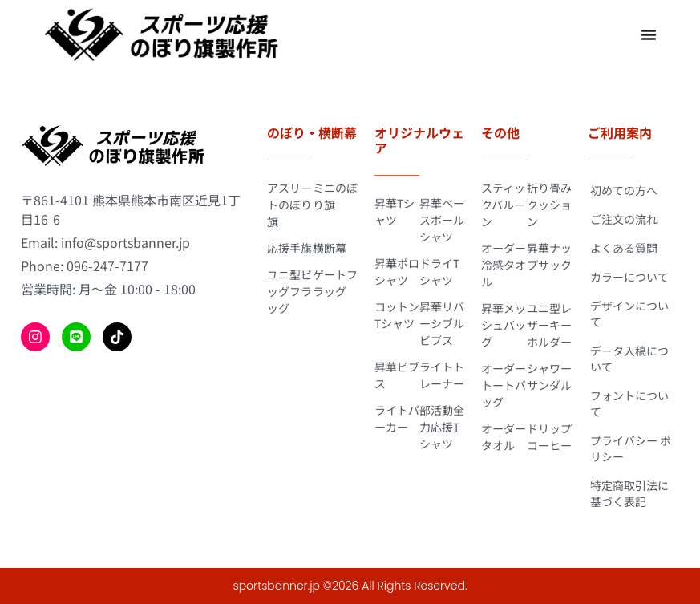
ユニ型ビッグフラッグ (289, 291)
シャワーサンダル (549, 377)
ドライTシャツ (439, 272)
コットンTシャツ (397, 315)
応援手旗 (289, 248)
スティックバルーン (503, 205)
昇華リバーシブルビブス (442, 323)
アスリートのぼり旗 (289, 205)
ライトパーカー (397, 418)
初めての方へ (624, 190)
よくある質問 (624, 248)
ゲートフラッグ (335, 283)
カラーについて (629, 277)
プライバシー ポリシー (631, 448)
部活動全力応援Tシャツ (442, 427)
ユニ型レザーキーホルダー (549, 325)
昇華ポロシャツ (397, 272)
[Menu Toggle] (649, 34)
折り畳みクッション (549, 205)
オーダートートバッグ (504, 385)
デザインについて (629, 314)
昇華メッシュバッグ (504, 325)
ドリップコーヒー (549, 437)
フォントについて (629, 403)
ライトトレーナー (442, 375)
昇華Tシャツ (395, 211)
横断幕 (330, 248)
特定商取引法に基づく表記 (629, 493)
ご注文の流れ (624, 219)
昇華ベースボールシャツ (442, 220)
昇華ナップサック (549, 256)
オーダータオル (504, 437)
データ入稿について (629, 359)
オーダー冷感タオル (504, 265)
